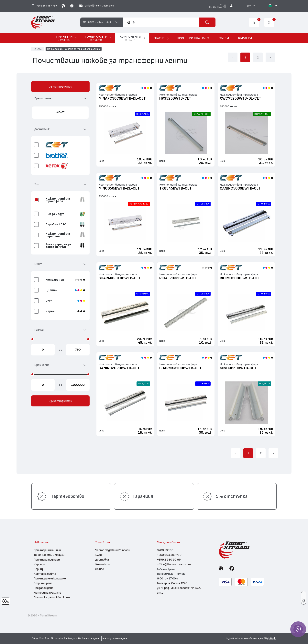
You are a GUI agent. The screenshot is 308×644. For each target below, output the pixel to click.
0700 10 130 (165, 550)
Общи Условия (40, 638)
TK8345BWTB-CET (176, 188)
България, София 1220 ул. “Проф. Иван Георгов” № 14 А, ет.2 (179, 588)
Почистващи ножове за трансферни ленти (74, 49)
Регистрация (218, 7)
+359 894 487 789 (169, 555)
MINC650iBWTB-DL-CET (119, 188)
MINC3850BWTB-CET (238, 368)
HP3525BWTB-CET (175, 98)
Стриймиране (43, 583)
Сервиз (38, 569)
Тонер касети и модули (49, 555)
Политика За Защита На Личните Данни (76, 638)
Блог (99, 555)
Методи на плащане (47, 593)
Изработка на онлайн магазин (245, 638)
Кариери (39, 564)
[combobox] (161, 22)
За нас (100, 569)
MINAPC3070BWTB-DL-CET (122, 98)
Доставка (102, 560)
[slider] (32, 339)
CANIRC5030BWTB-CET (240, 188)
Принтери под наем (47, 560)
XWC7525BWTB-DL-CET (241, 98)
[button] (60, 100)
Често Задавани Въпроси (113, 550)
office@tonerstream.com (174, 564)
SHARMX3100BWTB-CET (181, 368)
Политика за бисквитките (52, 597)
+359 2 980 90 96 (169, 560)
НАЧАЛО (38, 49)
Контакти (103, 564)
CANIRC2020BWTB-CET (119, 368)
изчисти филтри (60, 87)
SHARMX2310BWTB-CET (120, 278)
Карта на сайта (45, 574)
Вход (223, 5)
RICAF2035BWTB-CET (178, 278)
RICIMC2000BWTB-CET (240, 278)
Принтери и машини (47, 550)
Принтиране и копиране (50, 578)
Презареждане (44, 588)
